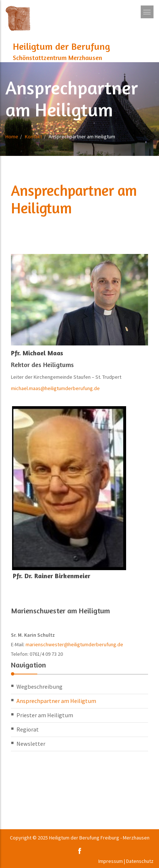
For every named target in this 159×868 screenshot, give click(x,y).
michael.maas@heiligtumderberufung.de (55, 388)
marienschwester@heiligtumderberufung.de (74, 644)
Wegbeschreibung (39, 686)
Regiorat (28, 729)
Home (12, 136)
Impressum (111, 861)
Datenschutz (140, 861)
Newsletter (31, 744)
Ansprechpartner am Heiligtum (56, 701)
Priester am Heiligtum (45, 715)
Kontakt (33, 136)
